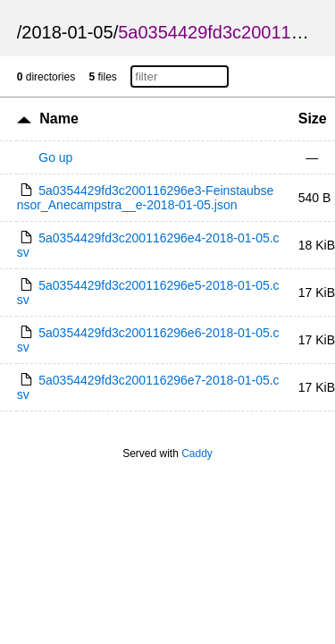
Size (313, 119)
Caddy (197, 453)
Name (59, 119)
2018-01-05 (67, 32)
